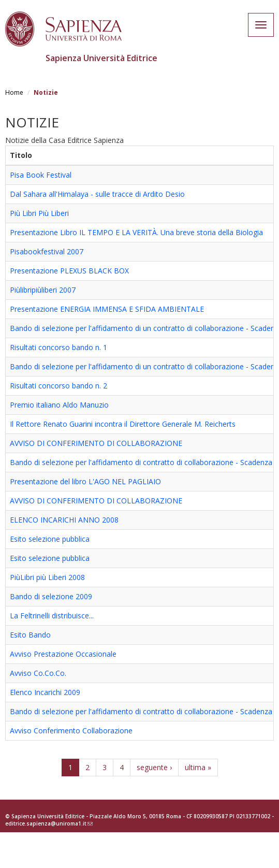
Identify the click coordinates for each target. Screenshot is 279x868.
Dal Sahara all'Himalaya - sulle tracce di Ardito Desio (97, 194)
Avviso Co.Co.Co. (38, 673)
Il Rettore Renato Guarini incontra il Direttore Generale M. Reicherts (123, 424)
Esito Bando (30, 635)
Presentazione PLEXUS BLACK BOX (69, 271)
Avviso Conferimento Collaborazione (71, 730)
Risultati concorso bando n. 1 (58, 347)
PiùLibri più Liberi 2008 (47, 577)
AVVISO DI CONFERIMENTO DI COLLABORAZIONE (96, 443)
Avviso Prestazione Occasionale (63, 654)
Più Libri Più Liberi (39, 213)
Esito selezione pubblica (50, 539)
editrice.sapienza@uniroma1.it (49, 823)
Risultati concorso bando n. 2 (58, 386)
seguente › (154, 767)
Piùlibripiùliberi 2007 (43, 290)
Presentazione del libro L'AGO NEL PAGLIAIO (85, 481)
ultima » (198, 767)
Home (14, 92)
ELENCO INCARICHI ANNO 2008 (64, 520)
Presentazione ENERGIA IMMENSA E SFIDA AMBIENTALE (107, 309)
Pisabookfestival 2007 (47, 251)
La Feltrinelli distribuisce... (52, 616)
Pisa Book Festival (41, 175)
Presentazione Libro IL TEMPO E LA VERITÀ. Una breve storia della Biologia (136, 232)
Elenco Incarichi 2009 (45, 692)
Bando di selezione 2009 (51, 596)
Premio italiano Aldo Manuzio (59, 405)
